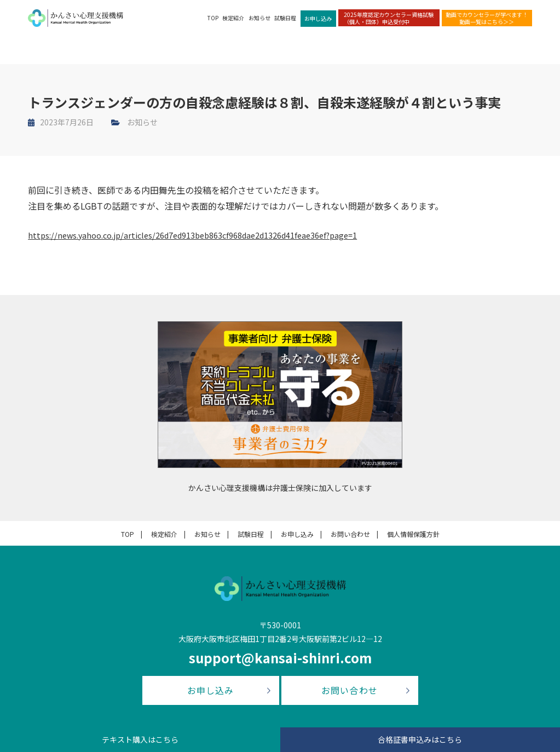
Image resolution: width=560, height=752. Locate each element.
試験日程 (285, 22)
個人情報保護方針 (413, 534)
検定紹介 (233, 22)
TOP (213, 22)
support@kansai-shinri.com (280, 658)
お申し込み (318, 23)
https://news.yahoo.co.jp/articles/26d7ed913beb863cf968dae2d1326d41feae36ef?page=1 (210, 235)
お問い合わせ (350, 534)
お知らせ (259, 22)
